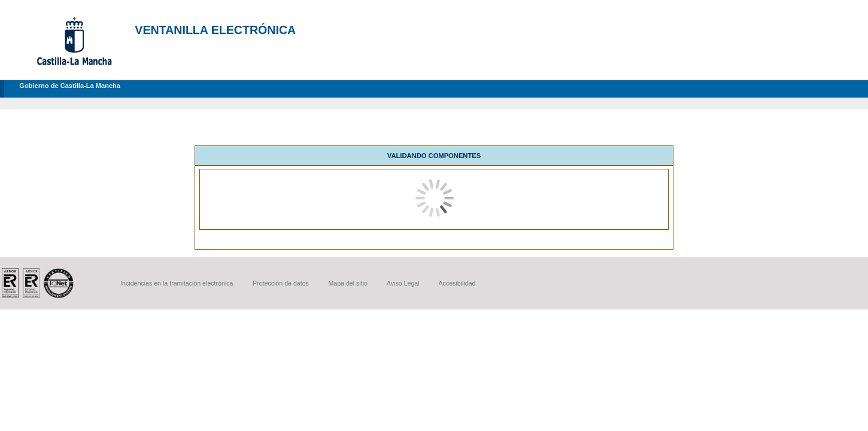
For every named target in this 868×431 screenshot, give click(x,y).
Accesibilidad (457, 283)
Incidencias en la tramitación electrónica (177, 283)
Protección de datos (281, 283)
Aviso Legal (403, 283)
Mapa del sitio (348, 283)
